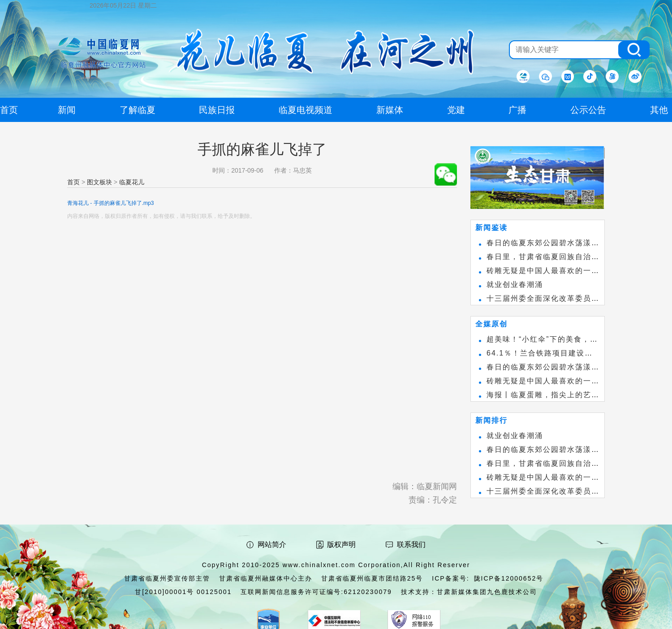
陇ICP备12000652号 (509, 578)
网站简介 (272, 544)
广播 (517, 110)
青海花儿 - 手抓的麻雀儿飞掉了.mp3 (110, 203)
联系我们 (411, 544)
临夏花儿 (132, 182)
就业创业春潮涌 (515, 284)
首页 (73, 182)
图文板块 (99, 182)
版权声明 (341, 544)
